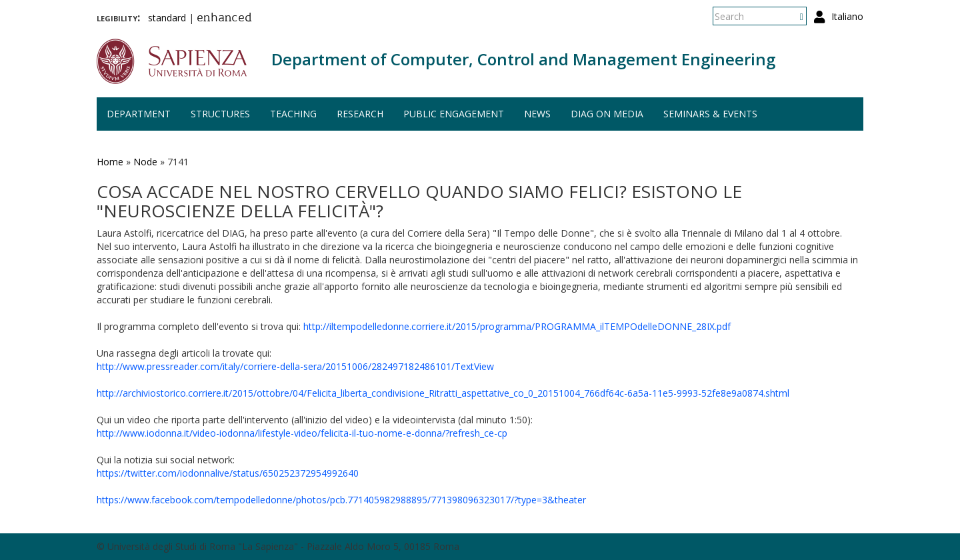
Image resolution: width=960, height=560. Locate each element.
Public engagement (454, 114)
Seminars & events (710, 114)
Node (145, 162)
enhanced (224, 19)
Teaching (293, 114)
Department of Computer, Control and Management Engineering (523, 59)
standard (167, 18)
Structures (220, 114)
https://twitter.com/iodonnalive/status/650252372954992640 (228, 473)
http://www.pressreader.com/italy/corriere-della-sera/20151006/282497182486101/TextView (295, 366)
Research (360, 114)
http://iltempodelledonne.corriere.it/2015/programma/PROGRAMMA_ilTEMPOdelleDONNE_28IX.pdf (517, 326)
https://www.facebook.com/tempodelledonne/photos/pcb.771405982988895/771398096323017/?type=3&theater (341, 500)
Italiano (847, 16)
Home (110, 162)
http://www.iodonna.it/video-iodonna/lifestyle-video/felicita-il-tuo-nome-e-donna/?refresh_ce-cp (302, 433)
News (537, 114)
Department (139, 114)
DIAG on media (607, 114)
